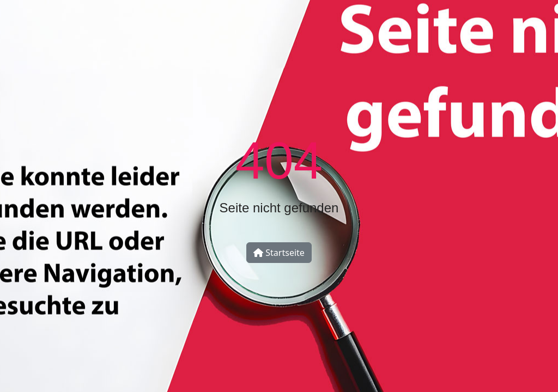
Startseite (279, 253)
